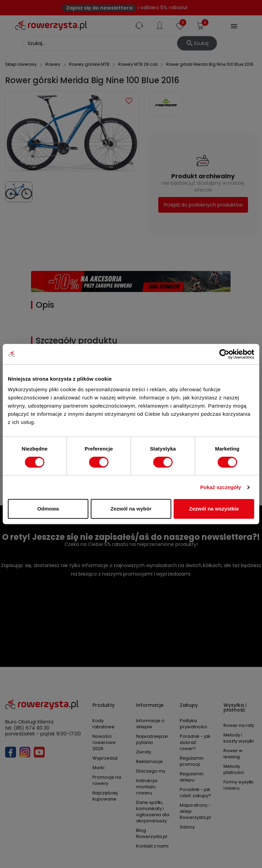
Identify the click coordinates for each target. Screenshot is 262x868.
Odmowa (48, 509)
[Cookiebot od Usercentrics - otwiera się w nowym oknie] (224, 354)
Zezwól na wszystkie (214, 509)
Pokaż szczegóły (221, 487)
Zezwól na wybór (131, 509)
